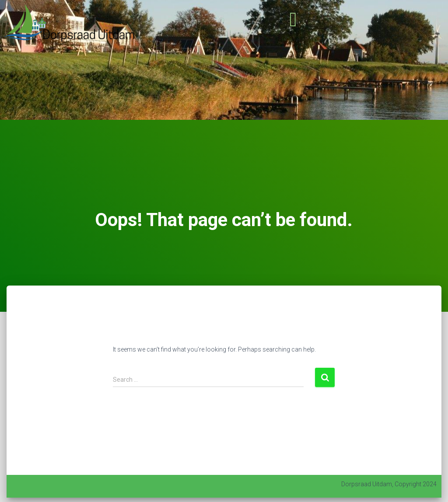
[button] (293, 19)
